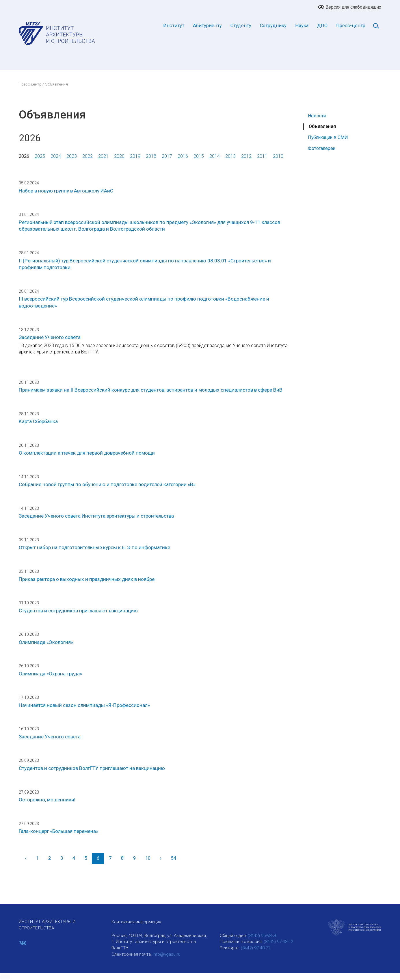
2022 (88, 156)
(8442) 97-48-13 (278, 942)
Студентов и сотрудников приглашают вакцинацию (78, 611)
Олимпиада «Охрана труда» (50, 674)
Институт (174, 26)
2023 (72, 156)
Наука (302, 26)
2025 (40, 156)
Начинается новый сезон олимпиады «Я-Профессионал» (84, 705)
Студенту (241, 26)
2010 (278, 156)
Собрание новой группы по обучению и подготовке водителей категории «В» (107, 484)
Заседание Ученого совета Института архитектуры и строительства (96, 516)
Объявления (322, 126)
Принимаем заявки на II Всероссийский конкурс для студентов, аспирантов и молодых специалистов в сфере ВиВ (151, 390)
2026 (24, 156)
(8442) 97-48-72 (256, 948)
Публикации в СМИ (328, 137)
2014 (215, 156)
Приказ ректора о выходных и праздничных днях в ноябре (87, 579)
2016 (183, 156)
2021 (103, 156)
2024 (56, 156)
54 (174, 858)
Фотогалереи (322, 148)
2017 (167, 156)
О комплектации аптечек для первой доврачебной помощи (87, 453)
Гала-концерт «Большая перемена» (58, 831)
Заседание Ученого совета (50, 337)
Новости (317, 116)
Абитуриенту (207, 26)
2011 (262, 156)
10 (148, 858)
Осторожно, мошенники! (47, 800)
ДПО (322, 26)
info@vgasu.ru (167, 954)
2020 (119, 156)
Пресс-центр (351, 26)
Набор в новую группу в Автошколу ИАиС (66, 191)
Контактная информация (136, 922)
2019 (135, 156)
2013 (230, 156)
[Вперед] (161, 858)
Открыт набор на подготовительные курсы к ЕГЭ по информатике (94, 547)
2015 (199, 156)
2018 (151, 156)
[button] (5, 977)
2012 (246, 156)
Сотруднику (273, 26)
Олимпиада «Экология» (46, 642)
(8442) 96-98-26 (263, 935)
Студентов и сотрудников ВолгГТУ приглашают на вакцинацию (92, 768)
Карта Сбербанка (38, 421)
